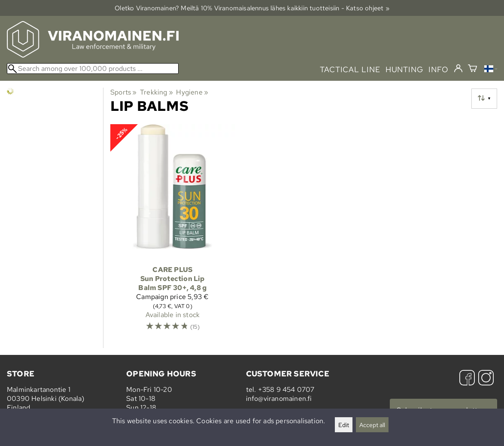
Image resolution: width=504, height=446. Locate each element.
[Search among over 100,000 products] (93, 69)
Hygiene (192, 92)
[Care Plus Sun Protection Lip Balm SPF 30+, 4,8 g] (173, 232)
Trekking (156, 92)
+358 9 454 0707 (286, 389)
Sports (124, 92)
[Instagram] (486, 379)
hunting (404, 69)
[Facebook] (467, 379)
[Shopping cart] (472, 69)
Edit (344, 425)
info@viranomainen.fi (279, 399)
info (439, 69)
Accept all (372, 425)
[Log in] (458, 69)
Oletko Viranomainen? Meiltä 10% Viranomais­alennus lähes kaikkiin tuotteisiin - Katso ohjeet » (252, 8)
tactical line (350, 69)
